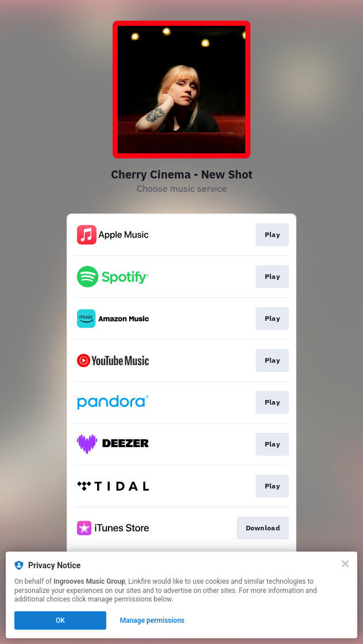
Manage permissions (152, 620)
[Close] (345, 564)
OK (60, 620)
